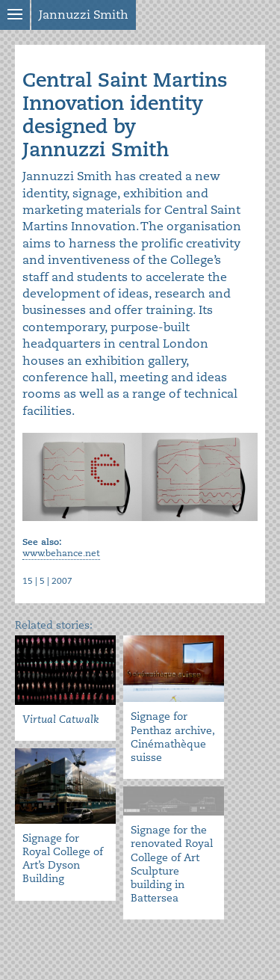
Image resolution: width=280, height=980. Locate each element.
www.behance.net (61, 554)
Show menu (15, 15)
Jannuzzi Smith (84, 15)
